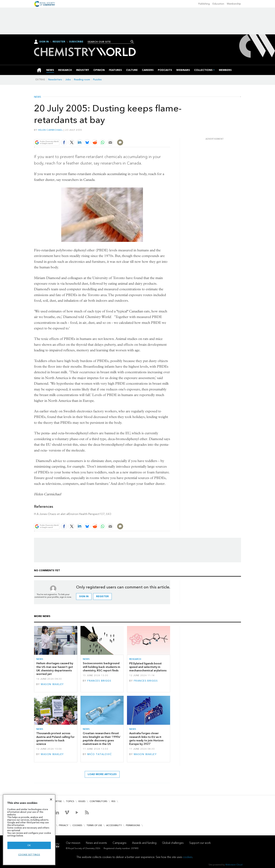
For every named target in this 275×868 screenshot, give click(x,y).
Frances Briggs (99, 681)
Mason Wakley (52, 684)
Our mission (73, 843)
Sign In (44, 42)
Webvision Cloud (234, 865)
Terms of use (94, 825)
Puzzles (97, 80)
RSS (113, 801)
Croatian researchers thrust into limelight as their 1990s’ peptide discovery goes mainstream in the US (102, 739)
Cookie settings (29, 855)
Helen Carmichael (50, 130)
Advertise (56, 801)
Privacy (64, 825)
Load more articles (102, 774)
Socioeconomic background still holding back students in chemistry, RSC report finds (101, 667)
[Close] (51, 799)
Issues (82, 801)
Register (59, 42)
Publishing (204, 4)
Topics (70, 801)
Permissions (133, 825)
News (38, 97)
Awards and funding (144, 843)
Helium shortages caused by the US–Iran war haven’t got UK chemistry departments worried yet (55, 669)
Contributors (98, 801)
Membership (234, 4)
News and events (96, 843)
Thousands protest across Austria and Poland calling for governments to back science (55, 739)
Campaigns (120, 843)
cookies (188, 857)
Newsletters (55, 80)
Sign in (84, 596)
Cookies (77, 825)
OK (29, 845)
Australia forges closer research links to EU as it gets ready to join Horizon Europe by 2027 (146, 739)
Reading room (82, 80)
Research (135, 659)
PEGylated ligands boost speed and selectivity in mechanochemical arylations (148, 667)
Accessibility (114, 825)
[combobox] (110, 42)
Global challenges (173, 843)
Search (132, 42)
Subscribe (76, 42)
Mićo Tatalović (100, 754)
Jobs (68, 80)
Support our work (200, 843)
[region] (29, 830)
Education (218, 4)
